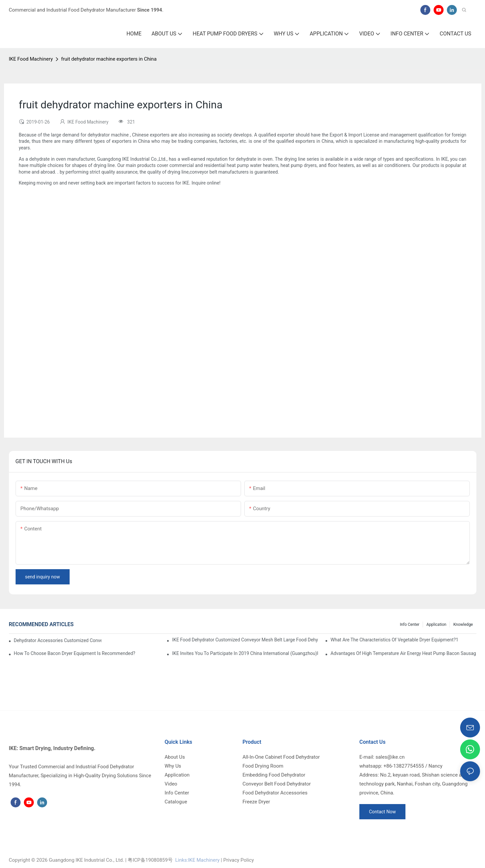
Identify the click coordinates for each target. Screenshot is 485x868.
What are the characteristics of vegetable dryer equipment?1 (394, 640)
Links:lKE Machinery (197, 860)
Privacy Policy (238, 860)
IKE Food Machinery (31, 59)
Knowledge (463, 624)
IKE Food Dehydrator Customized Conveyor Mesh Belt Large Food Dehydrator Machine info (245, 640)
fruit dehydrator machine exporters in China (109, 59)
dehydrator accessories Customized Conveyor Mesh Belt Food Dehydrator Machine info (58, 640)
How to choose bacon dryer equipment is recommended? (75, 653)
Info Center (410, 624)
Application (436, 624)
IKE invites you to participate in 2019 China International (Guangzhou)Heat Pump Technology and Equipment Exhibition (245, 653)
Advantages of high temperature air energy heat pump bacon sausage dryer (403, 653)
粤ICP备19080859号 (150, 860)
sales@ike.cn (390, 757)
